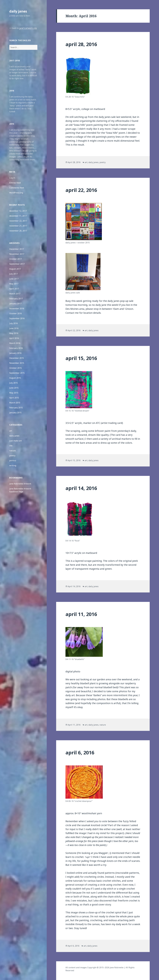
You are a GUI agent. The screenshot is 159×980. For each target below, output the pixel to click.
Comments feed (17, 188)
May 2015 (14, 393)
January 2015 (15, 413)
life (11, 446)
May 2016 (14, 333)
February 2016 (16, 348)
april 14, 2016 (81, 488)
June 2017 (14, 279)
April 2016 (14, 338)
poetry (12, 456)
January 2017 (15, 304)
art (11, 431)
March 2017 (15, 294)
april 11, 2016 (81, 614)
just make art (16, 441)
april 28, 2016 (81, 44)
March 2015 (15, 403)
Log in (12, 178)
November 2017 (17, 254)
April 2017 (14, 289)
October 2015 (16, 368)
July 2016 (14, 323)
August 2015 (15, 378)
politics (13, 461)
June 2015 (14, 388)
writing (13, 465)
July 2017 (14, 274)
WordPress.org (16, 193)
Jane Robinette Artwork (20, 484)
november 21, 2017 (18, 226)
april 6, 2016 (80, 752)
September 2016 (17, 318)
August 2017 (15, 269)
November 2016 (17, 308)
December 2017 (17, 249)
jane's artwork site (28, 28)
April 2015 (14, 398)
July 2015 (14, 383)
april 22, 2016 (81, 190)
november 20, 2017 (18, 231)
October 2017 (16, 259)
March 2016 (15, 343)
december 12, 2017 (18, 211)
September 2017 (17, 264)
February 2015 (16, 408)
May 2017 (14, 284)
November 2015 (17, 363)
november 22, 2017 (18, 221)
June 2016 (14, 328)
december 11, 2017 (18, 216)
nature (12, 451)
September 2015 (17, 373)
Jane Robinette (117, 967)
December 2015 (17, 358)
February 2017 (16, 299)
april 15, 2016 (81, 358)
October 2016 (16, 313)
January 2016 (15, 353)
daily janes (18, 11)
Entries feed (15, 183)
